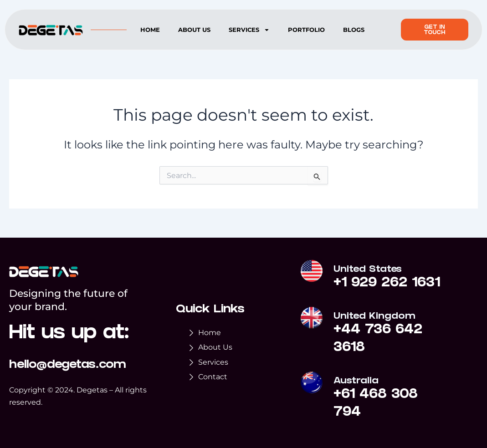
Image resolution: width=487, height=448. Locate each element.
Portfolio (306, 30)
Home (150, 30)
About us (194, 30)
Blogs (354, 30)
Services (249, 30)
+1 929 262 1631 (387, 284)
